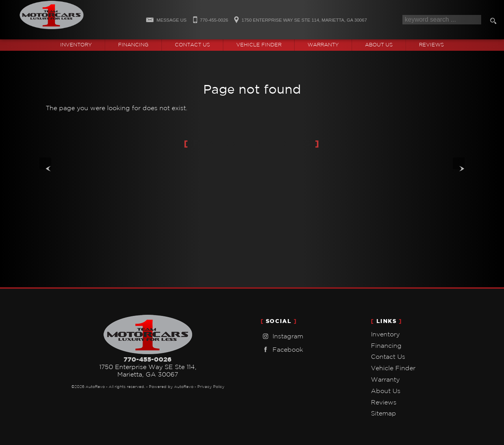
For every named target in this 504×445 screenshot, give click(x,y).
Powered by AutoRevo (171, 387)
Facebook (282, 350)
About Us (386, 391)
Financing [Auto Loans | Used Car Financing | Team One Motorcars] (133, 45)
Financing (386, 345)
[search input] (442, 20)
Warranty (385, 379)
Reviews (431, 45)
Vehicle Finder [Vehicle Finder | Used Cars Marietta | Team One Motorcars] (259, 45)
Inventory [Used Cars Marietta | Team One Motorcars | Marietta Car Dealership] (76, 45)
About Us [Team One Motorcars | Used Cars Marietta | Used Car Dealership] (379, 45)
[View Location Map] (299, 18)
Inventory (385, 334)
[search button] (495, 22)
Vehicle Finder (393, 368)
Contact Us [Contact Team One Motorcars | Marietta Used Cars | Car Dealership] (192, 45)
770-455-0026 (148, 359)
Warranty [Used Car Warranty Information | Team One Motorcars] (323, 45)
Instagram (282, 336)
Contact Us (388, 356)
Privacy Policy (211, 387)
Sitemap (384, 413)
